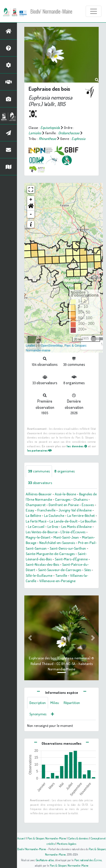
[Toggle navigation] (94, 11)
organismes (64, 471)
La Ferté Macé (36, 521)
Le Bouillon (88, 521)
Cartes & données (78, 838)
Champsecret (36, 505)
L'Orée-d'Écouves (73, 532)
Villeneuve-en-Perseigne (57, 581)
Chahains (81, 499)
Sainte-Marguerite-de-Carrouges (50, 554)
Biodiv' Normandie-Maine (51, 11)
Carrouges (63, 499)
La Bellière (33, 515)
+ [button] (31, 200)
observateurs (40, 483)
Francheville (46, 510)
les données (77, 446)
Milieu (55, 703)
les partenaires (39, 450)
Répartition (72, 703)
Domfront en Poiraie (64, 505)
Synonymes (38, 714)
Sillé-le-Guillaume (39, 575)
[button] (31, 207)
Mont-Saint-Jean (66, 537)
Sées (87, 570)
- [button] (31, 214)
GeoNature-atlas (45, 860)
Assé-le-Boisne (65, 494)
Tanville (61, 575)
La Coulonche (54, 515)
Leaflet (30, 346)
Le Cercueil (36, 526)
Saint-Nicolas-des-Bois (42, 564)
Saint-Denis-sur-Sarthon (68, 548)
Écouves (88, 505)
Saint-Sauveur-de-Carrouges (60, 570)
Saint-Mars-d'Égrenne (71, 559)
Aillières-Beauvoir (39, 494)
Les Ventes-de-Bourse (42, 532)
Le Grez (53, 526)
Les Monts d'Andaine (76, 526)
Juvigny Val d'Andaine (75, 510)
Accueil (21, 838)
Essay (30, 510)
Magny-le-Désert (38, 537)
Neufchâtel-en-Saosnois (57, 543)
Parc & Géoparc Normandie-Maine (47, 838)
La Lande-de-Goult (63, 521)
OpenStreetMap (52, 346)
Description (38, 703)
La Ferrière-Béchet (81, 515)
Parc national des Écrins (88, 860)
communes (39, 471)
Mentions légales (67, 844)
